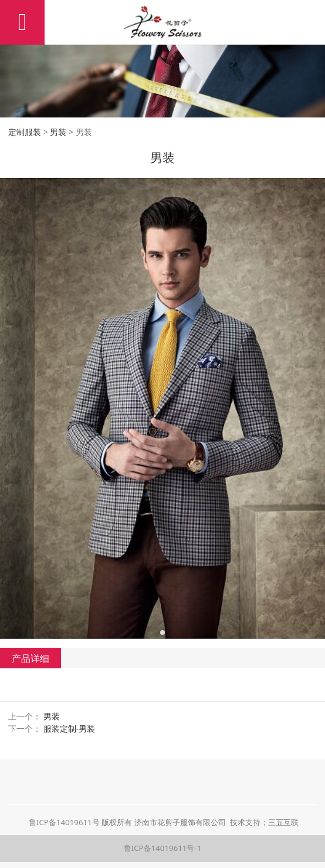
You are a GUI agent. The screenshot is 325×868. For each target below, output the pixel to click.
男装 (58, 132)
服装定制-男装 (70, 729)
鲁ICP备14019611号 (64, 822)
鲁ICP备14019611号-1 (163, 848)
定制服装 (25, 132)
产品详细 (31, 658)
